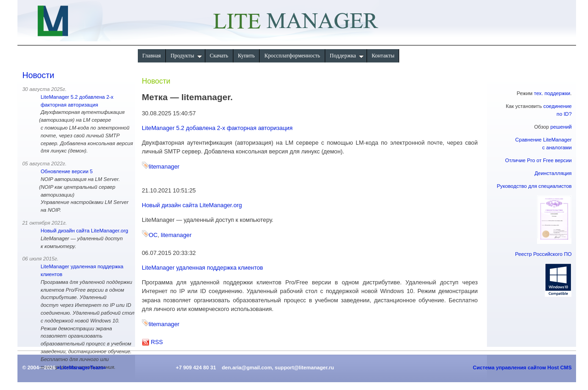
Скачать (219, 56)
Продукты (186, 56)
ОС (153, 235)
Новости (38, 75)
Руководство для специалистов (534, 186)
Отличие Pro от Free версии (538, 160)
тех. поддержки (552, 93)
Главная (152, 56)
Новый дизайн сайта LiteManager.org (84, 231)
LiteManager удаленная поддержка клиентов (203, 268)
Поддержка (347, 56)
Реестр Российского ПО (543, 254)
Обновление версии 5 (66, 171)
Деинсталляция (553, 173)
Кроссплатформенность (292, 56)
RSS (157, 342)
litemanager (164, 167)
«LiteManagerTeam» (82, 367)
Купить (246, 56)
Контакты (383, 56)
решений (561, 127)
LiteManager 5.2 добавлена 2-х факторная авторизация (217, 128)
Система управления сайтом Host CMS (522, 367)
